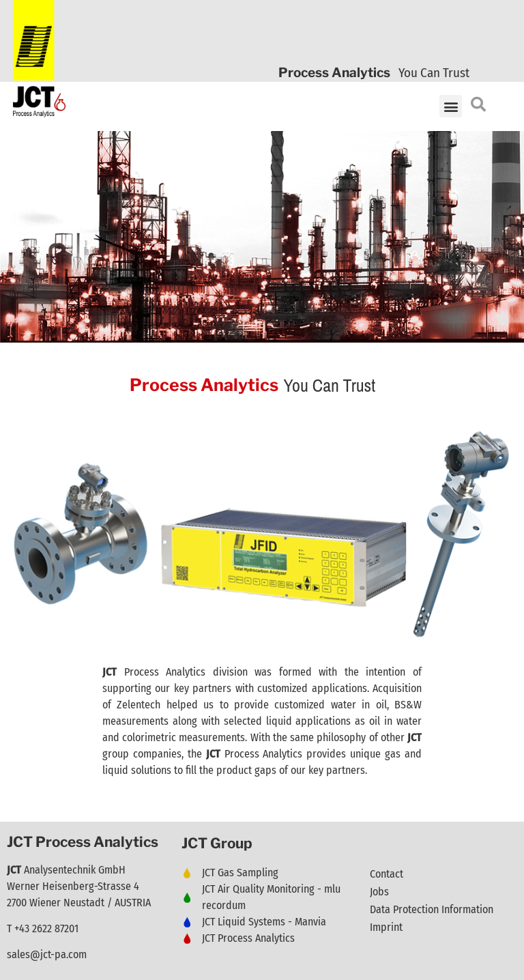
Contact (387, 874)
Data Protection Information (432, 909)
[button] (451, 106)
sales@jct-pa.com (47, 954)
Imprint (386, 927)
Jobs (379, 892)
